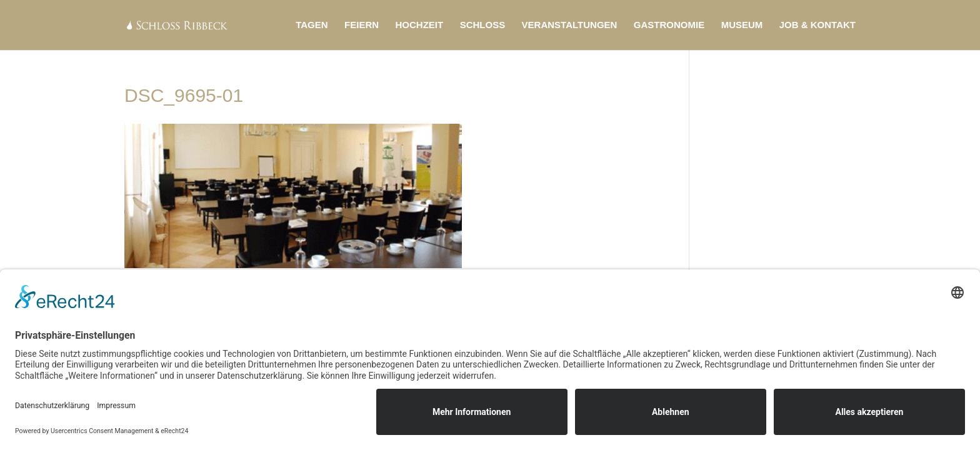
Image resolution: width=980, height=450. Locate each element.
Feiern (362, 25)
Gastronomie (669, 25)
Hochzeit (420, 25)
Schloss (483, 25)
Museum (742, 25)
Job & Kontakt (817, 25)
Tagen (312, 25)
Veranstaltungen (570, 25)
